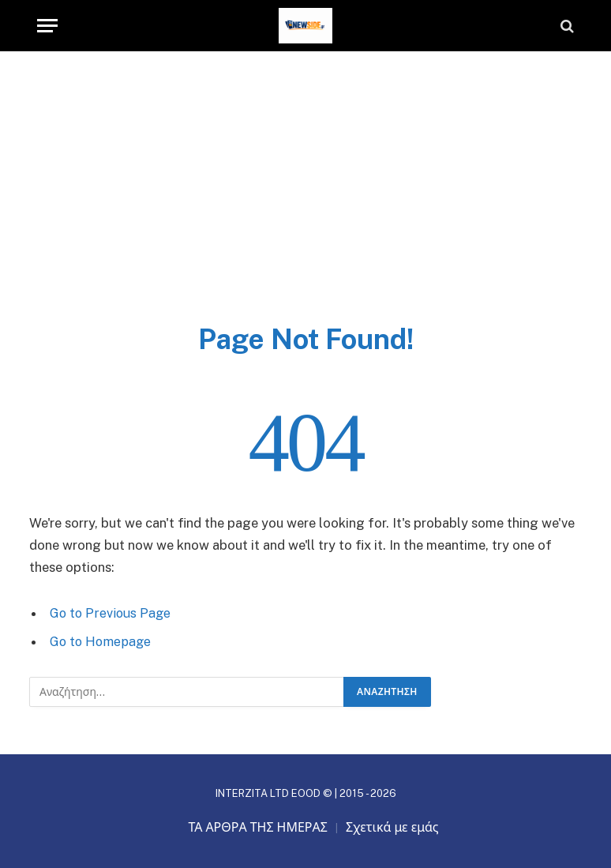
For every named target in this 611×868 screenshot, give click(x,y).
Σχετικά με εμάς (392, 827)
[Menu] (47, 26)
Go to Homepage (102, 641)
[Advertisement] (305, 203)
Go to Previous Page (112, 613)
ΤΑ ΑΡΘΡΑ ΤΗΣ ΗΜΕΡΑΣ (258, 827)
